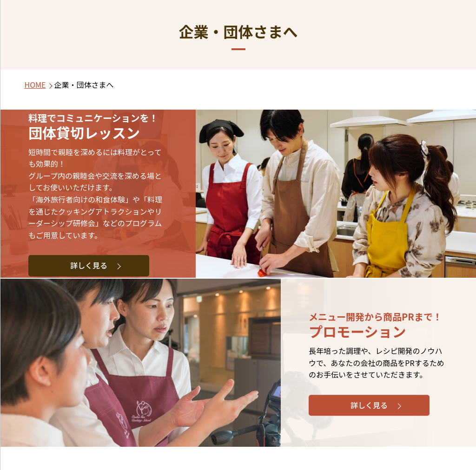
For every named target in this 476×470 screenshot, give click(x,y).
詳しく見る (89, 266)
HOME (35, 85)
